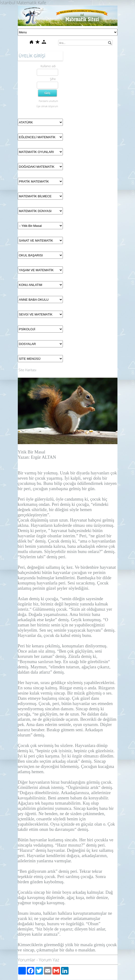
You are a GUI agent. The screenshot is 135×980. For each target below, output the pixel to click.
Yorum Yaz (49, 960)
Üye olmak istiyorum (47, 106)
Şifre (53, 79)
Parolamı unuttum (48, 101)
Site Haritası (28, 370)
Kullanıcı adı (48, 66)
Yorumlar (27, 960)
